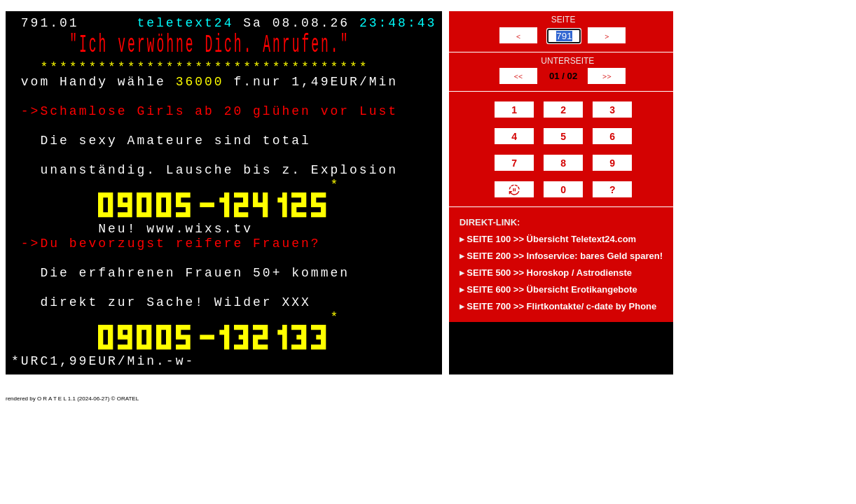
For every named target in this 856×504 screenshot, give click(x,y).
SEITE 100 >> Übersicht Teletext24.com (551, 239)
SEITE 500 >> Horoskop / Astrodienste (549, 273)
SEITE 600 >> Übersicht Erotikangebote (552, 289)
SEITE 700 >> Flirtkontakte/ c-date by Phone (561, 306)
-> (31, 111)
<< (518, 76)
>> (607, 76)
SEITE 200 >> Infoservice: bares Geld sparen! (565, 256)
